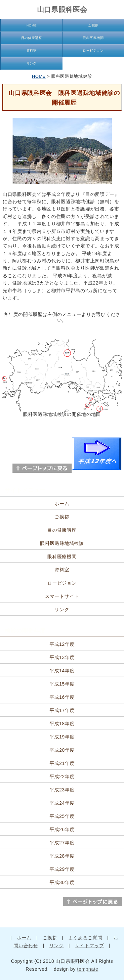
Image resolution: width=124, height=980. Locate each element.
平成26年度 (62, 829)
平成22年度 (62, 777)
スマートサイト (62, 596)
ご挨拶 (93, 25)
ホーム (62, 504)
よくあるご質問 (85, 938)
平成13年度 (62, 657)
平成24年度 (62, 803)
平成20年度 (62, 750)
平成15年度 (62, 684)
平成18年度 (62, 724)
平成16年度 (62, 697)
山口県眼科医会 (62, 9)
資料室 (32, 50)
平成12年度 (62, 644)
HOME (31, 25)
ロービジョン (93, 50)
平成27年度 (62, 843)
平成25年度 (62, 816)
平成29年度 (62, 869)
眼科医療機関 (93, 38)
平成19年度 (62, 737)
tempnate (88, 969)
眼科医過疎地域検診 (62, 543)
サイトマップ (89, 946)
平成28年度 (62, 856)
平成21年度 (62, 763)
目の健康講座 (32, 38)
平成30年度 (62, 882)
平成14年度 (62, 671)
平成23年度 (62, 790)
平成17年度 (62, 710)
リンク (32, 63)
